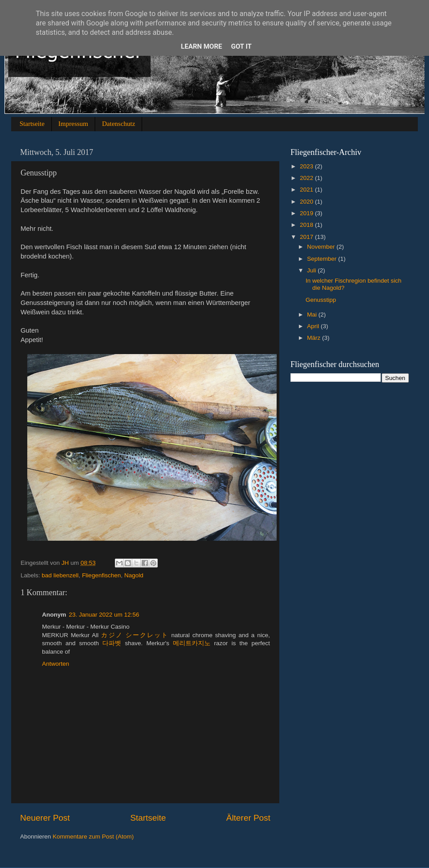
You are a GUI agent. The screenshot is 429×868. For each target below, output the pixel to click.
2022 (307, 178)
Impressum (74, 124)
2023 (307, 166)
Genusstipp (321, 300)
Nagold (134, 575)
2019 (307, 213)
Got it (241, 46)
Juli (312, 270)
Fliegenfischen (101, 575)
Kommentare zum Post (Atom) (93, 837)
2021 (307, 190)
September (323, 259)
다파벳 (112, 643)
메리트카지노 (192, 643)
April (314, 326)
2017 (307, 237)
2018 (307, 225)
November (322, 247)
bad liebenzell (60, 575)
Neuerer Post (45, 818)
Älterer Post (248, 818)
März (315, 338)
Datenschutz (118, 124)
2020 (307, 202)
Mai (313, 315)
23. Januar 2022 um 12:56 (104, 615)
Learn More (202, 46)
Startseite (32, 124)
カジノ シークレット (135, 635)
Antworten (56, 664)
